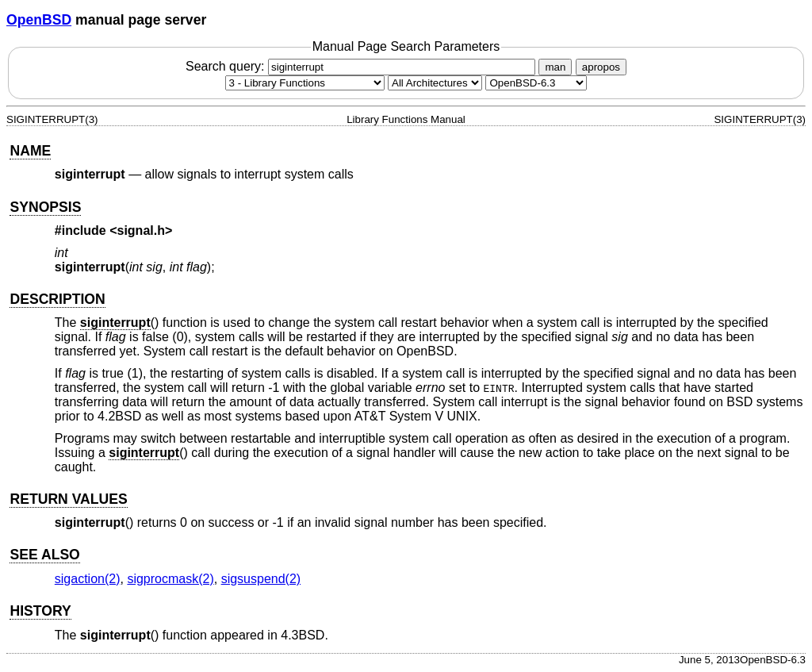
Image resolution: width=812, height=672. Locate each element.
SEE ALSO (44, 555)
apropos (601, 67)
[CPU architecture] (435, 83)
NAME (30, 151)
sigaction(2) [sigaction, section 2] (88, 579)
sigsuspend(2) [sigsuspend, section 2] (261, 579)
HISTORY (40, 611)
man (555, 67)
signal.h (141, 230)
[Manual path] (536, 83)
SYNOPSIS (45, 207)
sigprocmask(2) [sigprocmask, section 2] (170, 579)
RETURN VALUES (68, 499)
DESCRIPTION (57, 299)
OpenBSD (39, 20)
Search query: (362, 66)
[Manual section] (305, 83)
